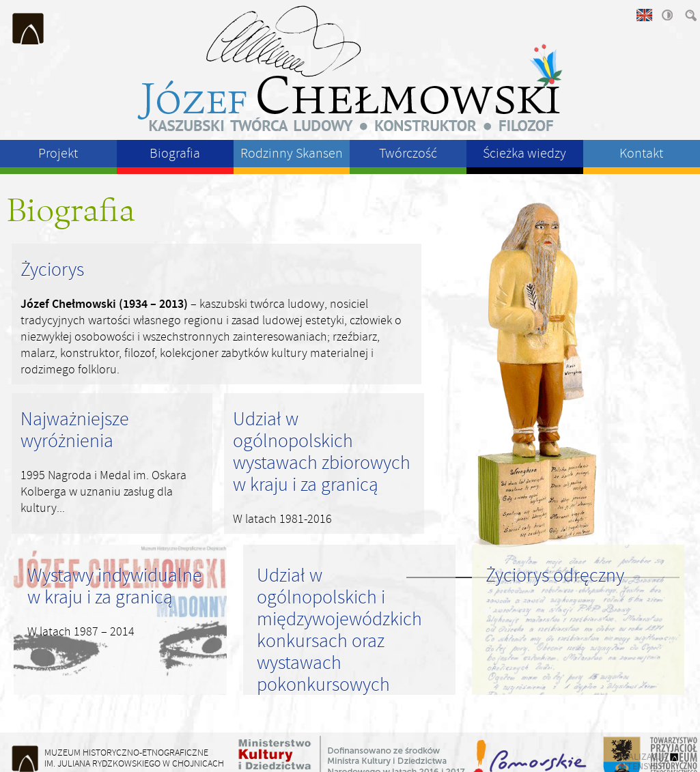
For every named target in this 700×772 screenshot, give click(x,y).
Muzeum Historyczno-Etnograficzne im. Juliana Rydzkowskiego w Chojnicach (29, 29)
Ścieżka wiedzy (524, 153)
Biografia (175, 153)
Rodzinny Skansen (292, 153)
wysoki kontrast (667, 15)
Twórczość (408, 153)
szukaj (690, 15)
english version (643, 15)
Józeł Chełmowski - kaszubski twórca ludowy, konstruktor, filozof (350, 68)
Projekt (58, 153)
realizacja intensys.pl (644, 761)
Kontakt (641, 153)
